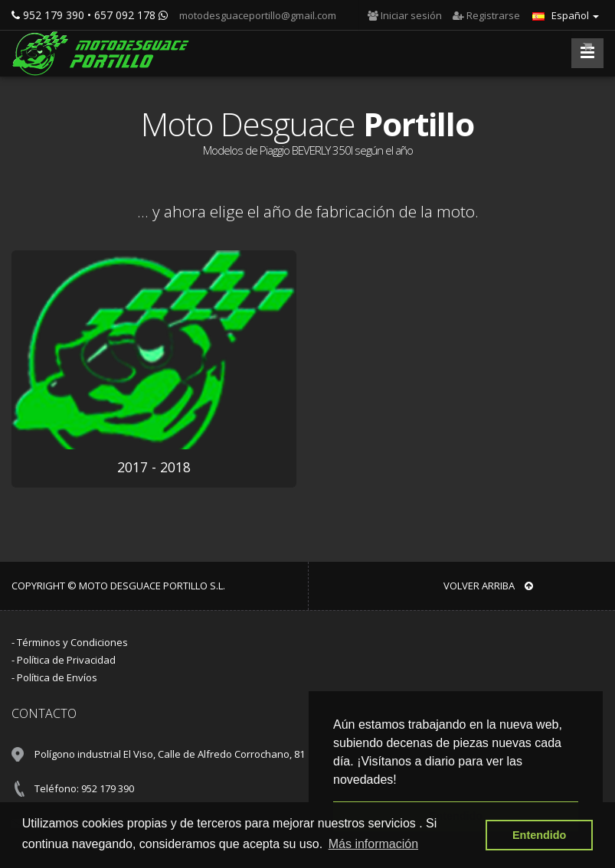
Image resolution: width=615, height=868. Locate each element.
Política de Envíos (57, 677)
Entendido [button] (539, 835)
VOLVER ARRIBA (488, 586)
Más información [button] (373, 844)
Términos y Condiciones (72, 642)
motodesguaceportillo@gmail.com (257, 15)
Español (566, 15)
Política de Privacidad (66, 660)
